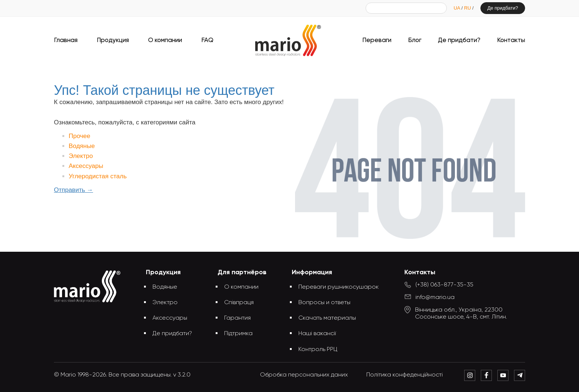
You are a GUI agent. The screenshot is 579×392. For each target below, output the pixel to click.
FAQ (207, 40)
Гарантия (237, 318)
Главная (66, 40)
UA (457, 8)
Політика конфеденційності (405, 375)
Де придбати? (503, 8)
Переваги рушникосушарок (339, 287)
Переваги (377, 40)
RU (468, 8)
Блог (415, 40)
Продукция (113, 40)
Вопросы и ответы (324, 303)
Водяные (82, 146)
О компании (165, 40)
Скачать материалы (327, 318)
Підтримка (238, 334)
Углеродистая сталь (98, 176)
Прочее (80, 136)
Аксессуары (86, 166)
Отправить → (73, 190)
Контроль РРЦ (318, 350)
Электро (81, 156)
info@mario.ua (435, 298)
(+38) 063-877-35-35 (444, 285)
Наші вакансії (317, 334)
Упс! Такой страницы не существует (301, 69)
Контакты (511, 40)
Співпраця (239, 303)
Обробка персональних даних (304, 375)
